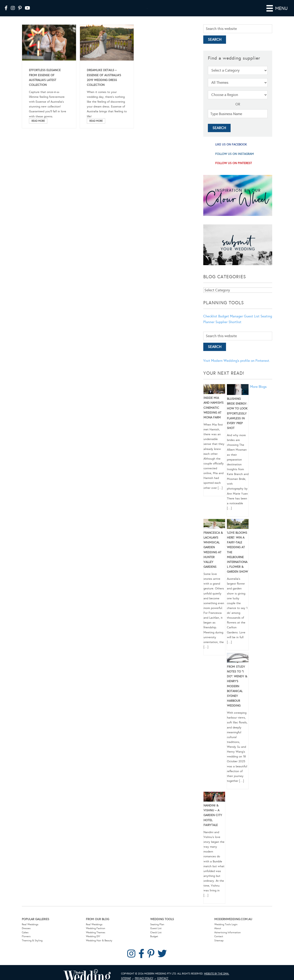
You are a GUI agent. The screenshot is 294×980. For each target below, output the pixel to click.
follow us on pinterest (234, 170)
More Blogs (258, 393)
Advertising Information (228, 939)
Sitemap (219, 947)
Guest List (252, 323)
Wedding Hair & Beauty (99, 947)
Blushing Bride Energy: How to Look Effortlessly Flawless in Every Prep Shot (237, 420)
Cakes (25, 939)
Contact (219, 943)
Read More (38, 127)
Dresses (26, 935)
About (218, 935)
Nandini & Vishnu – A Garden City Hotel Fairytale (213, 822)
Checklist (210, 323)
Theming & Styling (32, 947)
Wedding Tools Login (226, 931)
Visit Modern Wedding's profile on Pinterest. (237, 367)
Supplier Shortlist (228, 328)
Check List (156, 939)
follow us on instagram (235, 160)
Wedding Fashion (96, 935)
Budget (154, 943)
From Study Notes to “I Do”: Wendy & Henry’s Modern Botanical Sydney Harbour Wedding (237, 693)
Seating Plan (157, 931)
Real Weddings (30, 931)
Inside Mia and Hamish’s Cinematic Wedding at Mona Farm (213, 414)
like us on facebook (231, 151)
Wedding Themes (96, 939)
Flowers (26, 943)
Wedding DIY (93, 943)
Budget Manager (231, 323)
